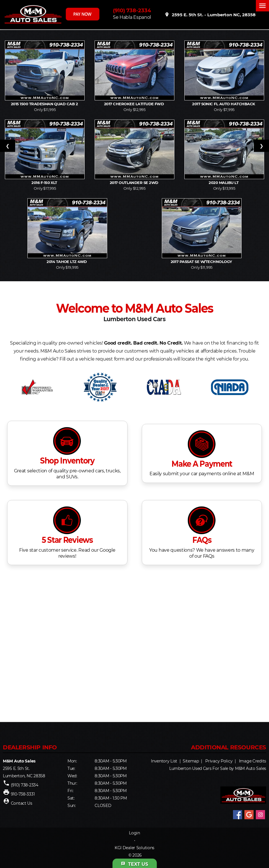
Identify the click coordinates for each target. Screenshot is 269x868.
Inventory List (164, 761)
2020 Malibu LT (224, 183)
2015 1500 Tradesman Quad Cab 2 (45, 104)
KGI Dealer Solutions (134, 848)
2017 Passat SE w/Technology (202, 262)
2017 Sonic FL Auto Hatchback (224, 104)
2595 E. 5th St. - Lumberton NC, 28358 (210, 15)
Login (134, 833)
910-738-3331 (23, 794)
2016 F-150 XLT (45, 183)
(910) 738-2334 (132, 11)
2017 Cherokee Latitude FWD (134, 104)
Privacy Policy (219, 761)
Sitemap (191, 761)
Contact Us (22, 803)
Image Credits (253, 761)
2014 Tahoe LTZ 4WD (67, 262)
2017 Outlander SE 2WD (135, 183)
